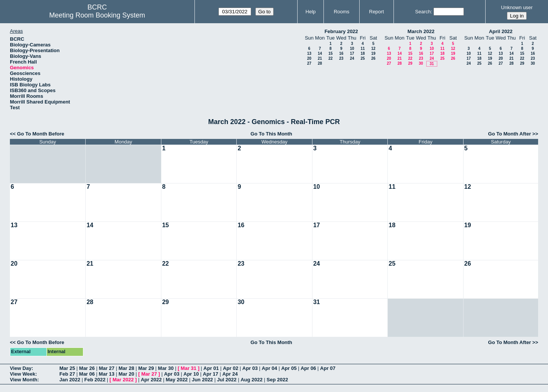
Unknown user (517, 7)
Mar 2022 (123, 380)
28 (320, 63)
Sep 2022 (277, 380)
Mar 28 (126, 368)
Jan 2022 (70, 380)
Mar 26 (87, 368)
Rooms (342, 12)
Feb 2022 (95, 380)
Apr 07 (328, 368)
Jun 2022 (202, 380)
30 (421, 63)
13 (309, 53)
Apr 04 (269, 368)
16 (341, 53)
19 (373, 53)
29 (410, 63)
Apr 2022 (151, 380)
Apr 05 (289, 368)
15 (331, 53)
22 (331, 58)
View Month (24, 380)
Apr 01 (211, 368)
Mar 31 (189, 368)
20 (309, 58)
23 (341, 58)
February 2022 (341, 31)
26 (373, 58)
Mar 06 (87, 374)
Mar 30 (166, 368)
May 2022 (177, 380)
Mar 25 (67, 368)
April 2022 (501, 31)
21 (320, 58)
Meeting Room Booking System (97, 15)
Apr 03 (250, 368)
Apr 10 (191, 374)
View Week (23, 374)
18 (362, 53)
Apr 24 (230, 374)
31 (432, 64)
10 (352, 49)
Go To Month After (510, 134)
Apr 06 (308, 368)
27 (309, 63)
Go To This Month (271, 134)
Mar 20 (126, 374)
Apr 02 (231, 368)
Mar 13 (107, 374)
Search (423, 12)
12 (373, 49)
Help (311, 12)
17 (352, 53)
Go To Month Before (41, 134)
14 (320, 53)
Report (377, 12)
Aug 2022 (252, 380)
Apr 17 (210, 374)
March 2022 (421, 31)
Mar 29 (146, 368)
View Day (21, 368)
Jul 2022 (227, 380)
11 (362, 49)
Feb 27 (67, 374)
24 (352, 58)
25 (362, 58)
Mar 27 (107, 368)
